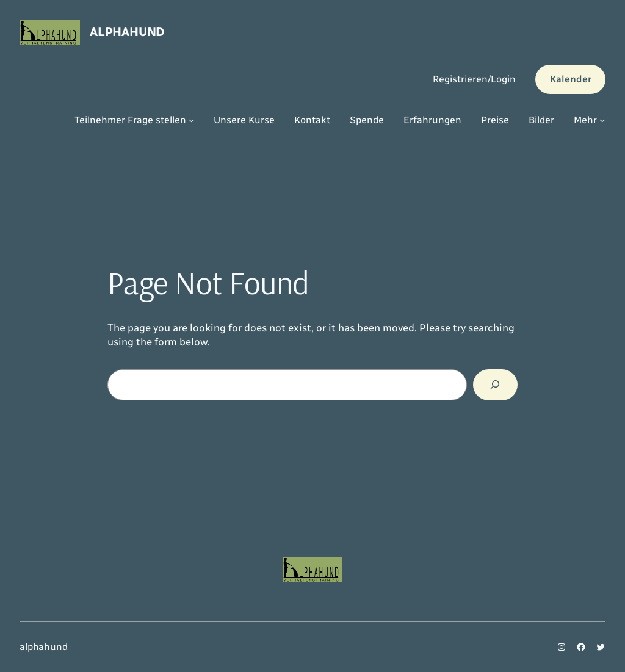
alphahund (127, 32)
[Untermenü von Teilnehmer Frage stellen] (192, 120)
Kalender (571, 79)
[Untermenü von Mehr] (602, 120)
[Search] (495, 385)
